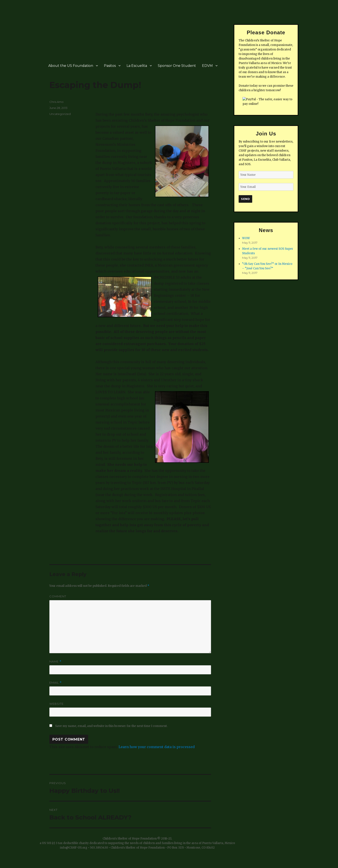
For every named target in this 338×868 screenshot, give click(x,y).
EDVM (207, 66)
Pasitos (110, 66)
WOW (246, 238)
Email (56, 683)
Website (56, 704)
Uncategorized (60, 114)
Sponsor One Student (177, 66)
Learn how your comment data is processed (157, 747)
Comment (58, 596)
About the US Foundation (71, 66)
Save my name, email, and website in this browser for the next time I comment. (111, 726)
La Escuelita (137, 66)
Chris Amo (56, 102)
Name (55, 662)
